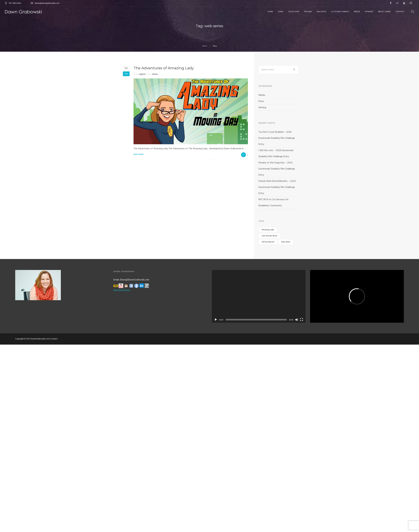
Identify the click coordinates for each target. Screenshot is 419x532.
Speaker (369, 12)
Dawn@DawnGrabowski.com (134, 280)
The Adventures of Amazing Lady (164, 68)
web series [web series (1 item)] (286, 242)
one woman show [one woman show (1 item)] (269, 236)
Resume (308, 12)
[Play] (216, 320)
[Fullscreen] (302, 320)
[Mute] (297, 320)
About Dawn (384, 12)
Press (261, 101)
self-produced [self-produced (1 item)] (268, 242)
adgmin (142, 74)
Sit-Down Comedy (340, 12)
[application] (259, 296)
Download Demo (122, 290)
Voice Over (294, 12)
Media (357, 12)
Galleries (322, 12)
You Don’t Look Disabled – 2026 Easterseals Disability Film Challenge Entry (277, 138)
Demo (281, 12)
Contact (400, 12)
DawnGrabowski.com (40, 339)
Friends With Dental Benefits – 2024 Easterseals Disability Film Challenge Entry (277, 187)
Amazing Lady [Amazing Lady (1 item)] (268, 230)
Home (270, 12)
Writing (262, 108)
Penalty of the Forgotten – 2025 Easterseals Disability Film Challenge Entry (277, 169)
